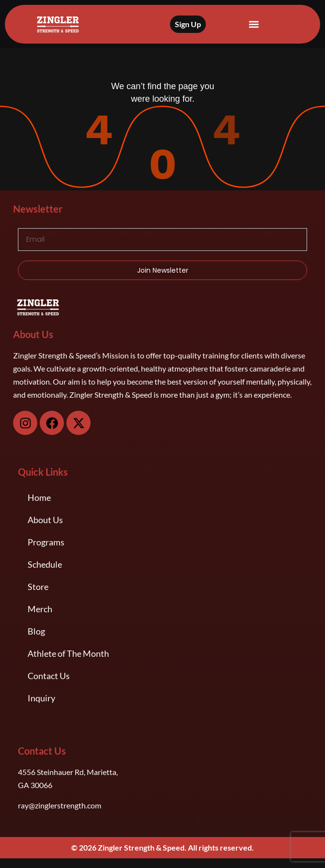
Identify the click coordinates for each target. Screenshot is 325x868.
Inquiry (41, 698)
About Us (45, 520)
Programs (46, 542)
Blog (36, 631)
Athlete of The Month (68, 653)
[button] (254, 24)
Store (38, 587)
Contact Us (49, 676)
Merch (40, 609)
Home (39, 497)
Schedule (45, 564)
